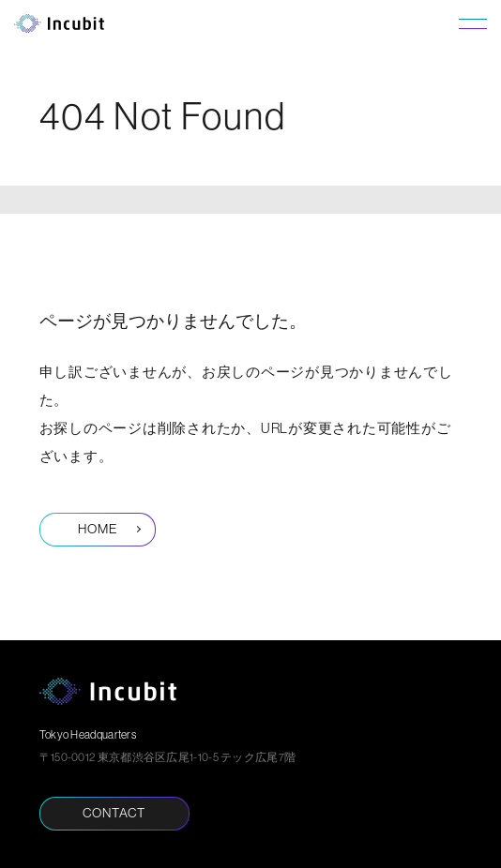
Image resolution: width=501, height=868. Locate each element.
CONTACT (114, 813)
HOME (98, 529)
